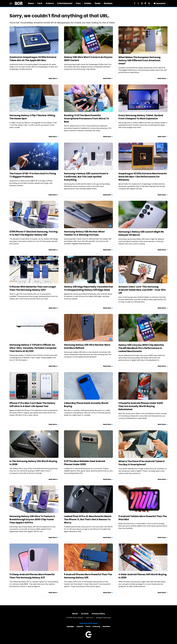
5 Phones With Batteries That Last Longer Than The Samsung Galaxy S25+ (33, 288)
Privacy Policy (98, 614)
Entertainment (65, 3)
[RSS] (149, 3)
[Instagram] (142, 3)
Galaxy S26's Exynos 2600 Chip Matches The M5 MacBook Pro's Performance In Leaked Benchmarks (141, 348)
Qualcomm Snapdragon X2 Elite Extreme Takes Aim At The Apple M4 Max (33, 59)
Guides (88, 3)
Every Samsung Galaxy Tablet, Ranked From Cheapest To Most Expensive (141, 117)
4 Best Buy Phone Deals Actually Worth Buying (86, 405)
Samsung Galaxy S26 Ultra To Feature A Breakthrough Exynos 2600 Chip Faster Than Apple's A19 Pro (32, 519)
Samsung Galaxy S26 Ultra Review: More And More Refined (87, 346)
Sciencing (96, 626)
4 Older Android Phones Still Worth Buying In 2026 (143, 576)
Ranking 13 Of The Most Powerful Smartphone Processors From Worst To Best (87, 119)
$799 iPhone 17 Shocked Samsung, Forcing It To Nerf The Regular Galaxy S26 (34, 233)
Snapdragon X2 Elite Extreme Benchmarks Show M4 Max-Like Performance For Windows (143, 177)
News (31, 3)
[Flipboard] (146, 3)
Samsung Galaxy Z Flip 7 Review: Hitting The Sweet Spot (32, 117)
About (75, 614)
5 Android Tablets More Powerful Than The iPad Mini (143, 518)
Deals (98, 3)
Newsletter (160, 3)
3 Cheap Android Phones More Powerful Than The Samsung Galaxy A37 (32, 576)
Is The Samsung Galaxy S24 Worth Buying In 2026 (33, 463)
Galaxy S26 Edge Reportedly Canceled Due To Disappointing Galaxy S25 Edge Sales (88, 288)
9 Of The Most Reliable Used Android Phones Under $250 (85, 463)
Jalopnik (80, 626)
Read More (53, 78)
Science (50, 3)
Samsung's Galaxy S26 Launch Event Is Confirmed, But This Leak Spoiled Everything (86, 177)
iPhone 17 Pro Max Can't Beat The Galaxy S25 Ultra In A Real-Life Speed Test (32, 405)
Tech (40, 3)
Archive (85, 614)
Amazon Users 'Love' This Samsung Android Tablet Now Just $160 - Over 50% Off (142, 290)
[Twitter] (138, 3)
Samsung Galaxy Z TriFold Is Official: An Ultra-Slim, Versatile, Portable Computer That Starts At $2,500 (33, 348)
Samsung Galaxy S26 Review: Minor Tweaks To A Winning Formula (84, 233)
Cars (78, 3)
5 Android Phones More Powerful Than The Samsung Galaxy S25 (88, 576)
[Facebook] (135, 3)
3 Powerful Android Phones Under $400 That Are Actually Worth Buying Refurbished (141, 406)
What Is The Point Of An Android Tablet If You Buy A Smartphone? (141, 463)
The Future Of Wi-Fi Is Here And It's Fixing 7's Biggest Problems (33, 175)
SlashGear (106, 626)
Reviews (108, 3)
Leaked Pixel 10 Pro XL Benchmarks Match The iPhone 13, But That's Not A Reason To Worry (88, 519)
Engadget (70, 626)
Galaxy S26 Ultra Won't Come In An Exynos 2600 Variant (88, 59)
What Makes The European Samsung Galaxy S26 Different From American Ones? (139, 60)
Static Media (77, 618)
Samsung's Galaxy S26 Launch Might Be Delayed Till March (141, 233)
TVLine (88, 626)
